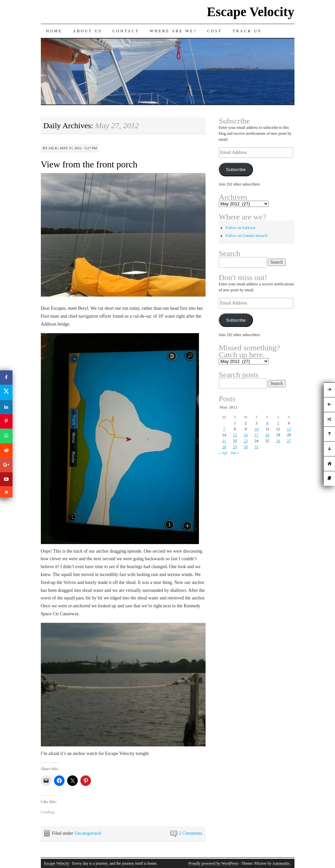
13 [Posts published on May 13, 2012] (289, 429)
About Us (87, 31)
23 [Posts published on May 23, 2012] (246, 441)
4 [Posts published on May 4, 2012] (267, 423)
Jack (53, 148)
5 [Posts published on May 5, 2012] (278, 423)
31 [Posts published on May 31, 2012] (257, 447)
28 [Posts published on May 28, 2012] (224, 447)
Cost (215, 31)
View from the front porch (89, 164)
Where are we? (173, 31)
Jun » (235, 453)
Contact (126, 31)
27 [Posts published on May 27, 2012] (289, 441)
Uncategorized (88, 833)
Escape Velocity (251, 12)
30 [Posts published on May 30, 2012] (246, 447)
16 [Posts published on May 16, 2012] (246, 435)
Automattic (281, 863)
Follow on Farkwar (240, 228)
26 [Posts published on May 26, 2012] (278, 441)
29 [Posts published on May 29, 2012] (235, 447)
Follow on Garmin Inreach (246, 236)
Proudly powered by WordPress (213, 863)
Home (54, 31)
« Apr (223, 453)
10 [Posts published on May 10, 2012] (257, 429)
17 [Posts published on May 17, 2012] (257, 435)
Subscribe (236, 170)
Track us (247, 31)
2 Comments (191, 833)
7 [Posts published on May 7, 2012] (224, 429)
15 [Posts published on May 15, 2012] (235, 435)
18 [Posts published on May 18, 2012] (267, 435)
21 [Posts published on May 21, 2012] (224, 441)
